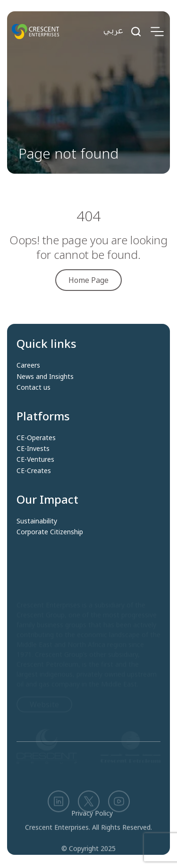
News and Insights (45, 377)
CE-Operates (36, 438)
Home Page (88, 280)
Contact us (34, 387)
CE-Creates (34, 471)
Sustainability (37, 521)
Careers (28, 365)
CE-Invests (33, 449)
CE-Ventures (35, 459)
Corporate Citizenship (50, 532)
